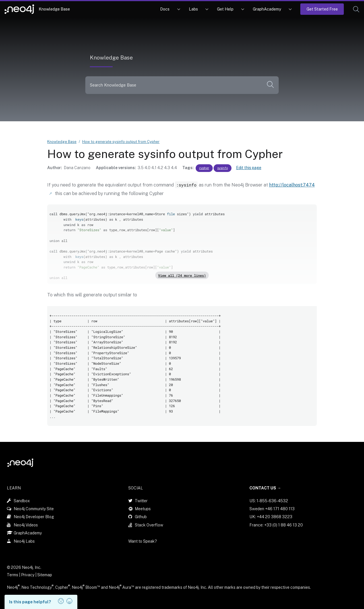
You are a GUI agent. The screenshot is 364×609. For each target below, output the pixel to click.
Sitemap (45, 575)
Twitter (141, 501)
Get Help (225, 9)
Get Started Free (322, 9)
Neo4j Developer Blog (34, 516)
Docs (165, 9)
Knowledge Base (54, 9)
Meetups (143, 508)
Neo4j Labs (24, 541)
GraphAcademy (267, 9)
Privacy (28, 575)
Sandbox (22, 501)
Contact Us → (265, 488)
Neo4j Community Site (34, 508)
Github (141, 516)
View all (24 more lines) (182, 275)
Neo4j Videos (26, 525)
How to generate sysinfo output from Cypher (121, 142)
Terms (13, 575)
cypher (204, 168)
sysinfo (223, 168)
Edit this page (249, 168)
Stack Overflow (149, 525)
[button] (356, 9)
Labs (193, 9)
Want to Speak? (143, 541)
